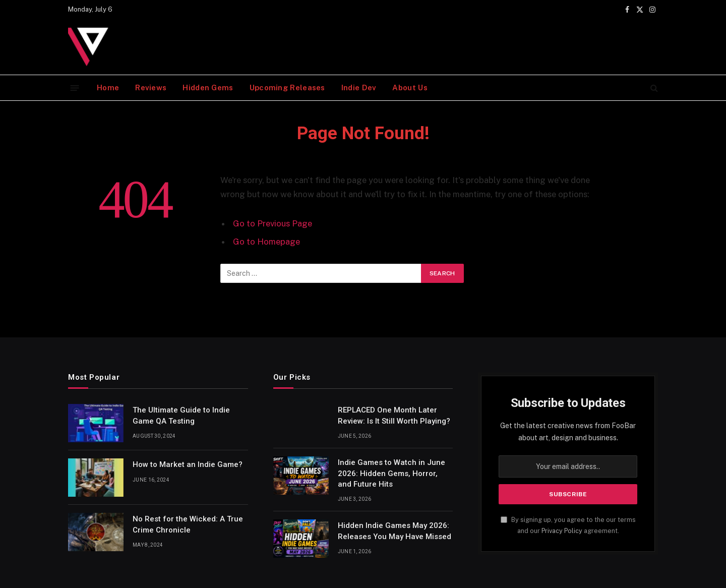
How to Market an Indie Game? (188, 464)
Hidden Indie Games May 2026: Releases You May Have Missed (395, 531)
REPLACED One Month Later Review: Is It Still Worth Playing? (394, 415)
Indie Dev (359, 87)
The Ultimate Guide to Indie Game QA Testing (181, 415)
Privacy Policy (562, 531)
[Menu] (75, 87)
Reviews (151, 87)
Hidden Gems (208, 87)
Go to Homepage (266, 242)
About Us (410, 87)
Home (108, 87)
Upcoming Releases (287, 87)
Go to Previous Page (273, 223)
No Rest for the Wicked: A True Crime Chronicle (188, 524)
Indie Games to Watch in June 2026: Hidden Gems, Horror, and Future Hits (391, 473)
